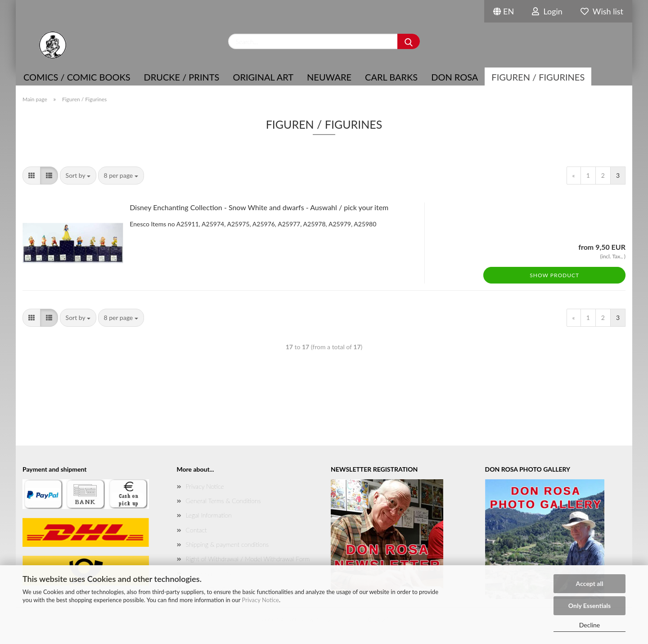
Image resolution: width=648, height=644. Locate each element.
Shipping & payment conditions (227, 544)
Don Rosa (454, 77)
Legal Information (209, 515)
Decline (590, 625)
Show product (554, 275)
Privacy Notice (261, 600)
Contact (196, 530)
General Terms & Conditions (223, 501)
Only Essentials (589, 606)
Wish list (602, 11)
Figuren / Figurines (538, 77)
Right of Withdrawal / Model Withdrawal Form (248, 559)
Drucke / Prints (182, 77)
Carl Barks (391, 77)
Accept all (590, 583)
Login (547, 11)
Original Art (263, 77)
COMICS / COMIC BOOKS (77, 77)
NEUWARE (329, 77)
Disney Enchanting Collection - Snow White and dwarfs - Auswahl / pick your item (259, 207)
